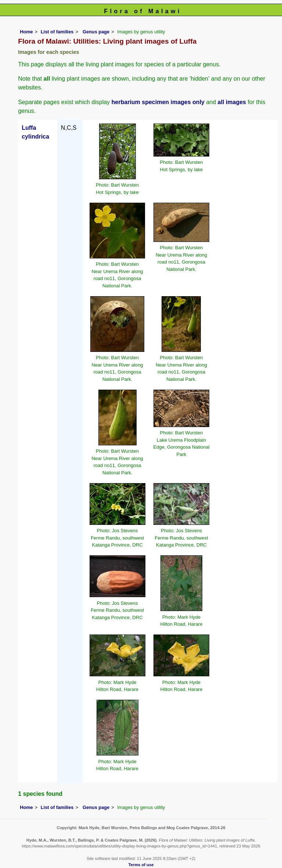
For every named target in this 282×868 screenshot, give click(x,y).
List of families (57, 32)
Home (26, 32)
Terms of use (141, 865)
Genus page (96, 32)
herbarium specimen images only (158, 102)
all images (232, 102)
